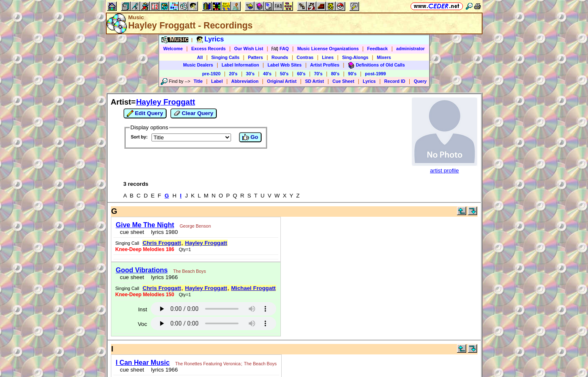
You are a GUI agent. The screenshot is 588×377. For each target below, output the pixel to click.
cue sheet (132, 232)
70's (318, 74)
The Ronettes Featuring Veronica (208, 364)
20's (233, 74)
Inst (143, 309)
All (200, 57)
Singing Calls (226, 57)
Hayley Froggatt (166, 102)
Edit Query (145, 113)
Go (250, 137)
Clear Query (194, 113)
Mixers (384, 57)
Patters (255, 57)
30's (250, 74)
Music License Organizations (328, 49)
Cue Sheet (343, 81)
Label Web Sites (285, 65)
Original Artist (282, 81)
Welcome (173, 49)
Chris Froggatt (162, 243)
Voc (142, 324)
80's (335, 74)
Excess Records (208, 49)
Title (198, 81)
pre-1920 (211, 74)
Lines (328, 57)
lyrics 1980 (163, 232)
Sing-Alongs (355, 57)
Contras (305, 57)
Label (217, 81)
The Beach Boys (190, 271)
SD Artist (315, 81)
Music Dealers (198, 65)
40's (267, 74)
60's (301, 74)
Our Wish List (249, 49)
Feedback (377, 49)
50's (284, 74)
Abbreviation (245, 81)
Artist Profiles (325, 65)
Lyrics (369, 81)
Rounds (280, 57)
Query (420, 81)
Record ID (395, 81)
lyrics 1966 (163, 277)
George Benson (195, 226)
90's (352, 74)
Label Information (240, 65)
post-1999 (375, 74)
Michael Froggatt (253, 288)
